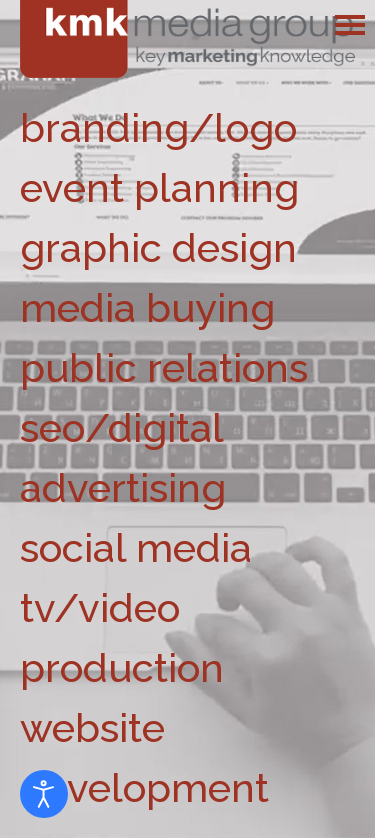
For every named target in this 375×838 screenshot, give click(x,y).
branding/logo (158, 127)
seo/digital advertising (123, 457)
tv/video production (122, 637)
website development (144, 757)
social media (136, 547)
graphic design (158, 247)
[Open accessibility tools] (44, 794)
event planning (159, 187)
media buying (147, 307)
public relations (164, 367)
